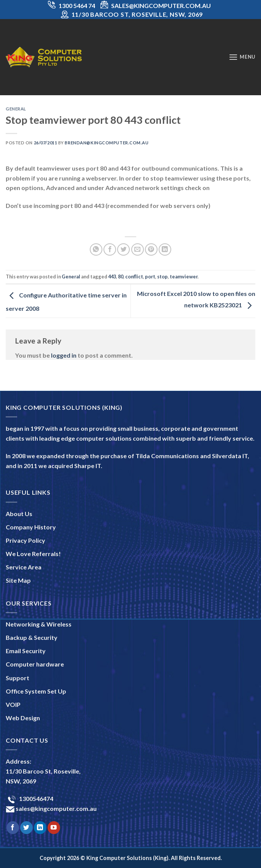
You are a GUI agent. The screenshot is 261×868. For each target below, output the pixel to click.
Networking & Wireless (39, 624)
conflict (134, 277)
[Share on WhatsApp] (96, 250)
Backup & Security (32, 637)
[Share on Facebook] (110, 250)
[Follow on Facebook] (13, 828)
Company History (31, 527)
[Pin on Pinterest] (151, 250)
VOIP (13, 704)
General (16, 109)
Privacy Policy (25, 540)
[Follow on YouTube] (54, 828)
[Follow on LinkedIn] (40, 828)
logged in (64, 355)
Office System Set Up (36, 691)
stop (162, 277)
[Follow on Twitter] (26, 828)
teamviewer (184, 277)
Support (18, 678)
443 (112, 277)
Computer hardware (35, 664)
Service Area (24, 567)
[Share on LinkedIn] (165, 250)
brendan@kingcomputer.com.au (107, 143)
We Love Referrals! (33, 554)
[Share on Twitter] (123, 250)
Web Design (23, 718)
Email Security (26, 651)
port (150, 277)
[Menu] (242, 57)
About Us (19, 514)
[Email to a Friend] (138, 250)
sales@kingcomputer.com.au (56, 808)
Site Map (18, 580)
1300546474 (36, 798)
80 (121, 277)
